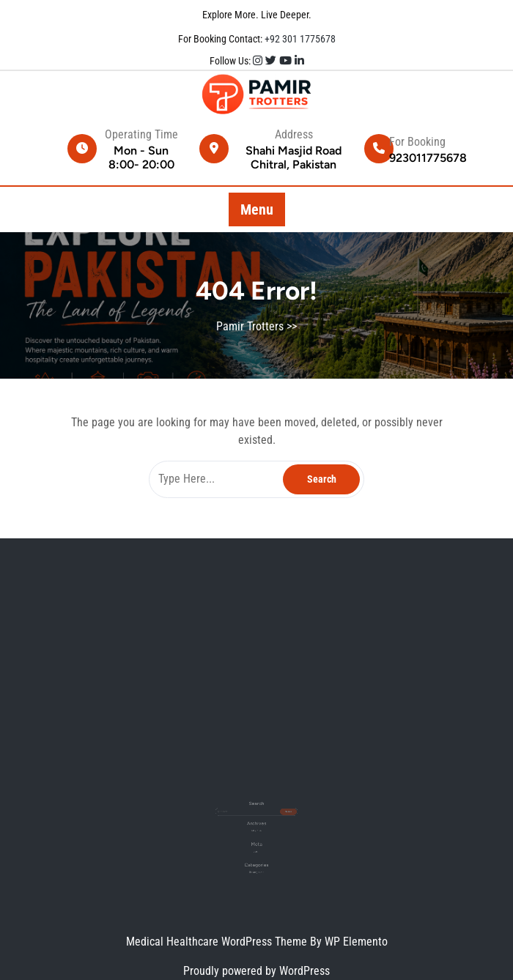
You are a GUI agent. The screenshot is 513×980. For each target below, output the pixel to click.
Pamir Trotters (250, 326)
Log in (256, 839)
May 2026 (256, 824)
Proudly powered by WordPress (256, 971)
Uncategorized (256, 855)
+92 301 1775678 (299, 39)
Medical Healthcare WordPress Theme (218, 942)
